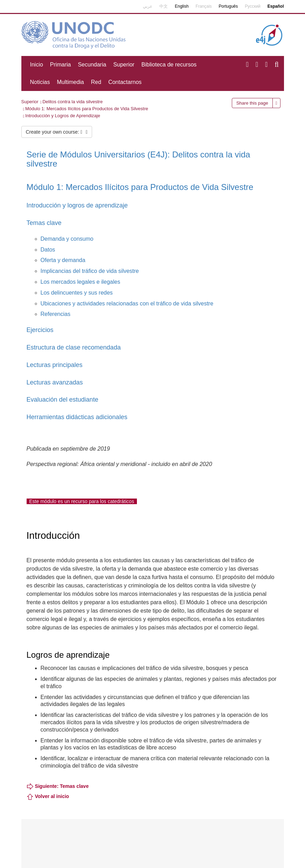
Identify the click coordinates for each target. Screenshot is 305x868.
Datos (48, 250)
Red (96, 82)
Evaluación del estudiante (63, 400)
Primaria (61, 65)
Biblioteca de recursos (169, 65)
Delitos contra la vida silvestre (72, 102)
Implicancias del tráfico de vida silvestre (90, 271)
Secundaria (92, 65)
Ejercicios (40, 330)
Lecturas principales (55, 365)
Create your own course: (57, 132)
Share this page (252, 103)
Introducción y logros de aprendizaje (77, 205)
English (182, 6)
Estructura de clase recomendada (74, 347)
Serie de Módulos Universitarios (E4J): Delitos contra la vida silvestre (138, 159)
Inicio (37, 65)
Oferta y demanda (63, 260)
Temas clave (44, 223)
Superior (124, 65)
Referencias (56, 314)
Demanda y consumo (67, 239)
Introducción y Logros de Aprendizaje (63, 116)
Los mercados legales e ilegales (81, 282)
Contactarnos (125, 82)
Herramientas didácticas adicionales (77, 417)
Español (276, 6)
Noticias (40, 82)
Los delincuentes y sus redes (77, 293)
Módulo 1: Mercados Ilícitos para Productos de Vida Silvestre (87, 109)
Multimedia (70, 82)
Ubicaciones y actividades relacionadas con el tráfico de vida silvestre (127, 304)
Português (228, 6)
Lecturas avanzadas (55, 382)
